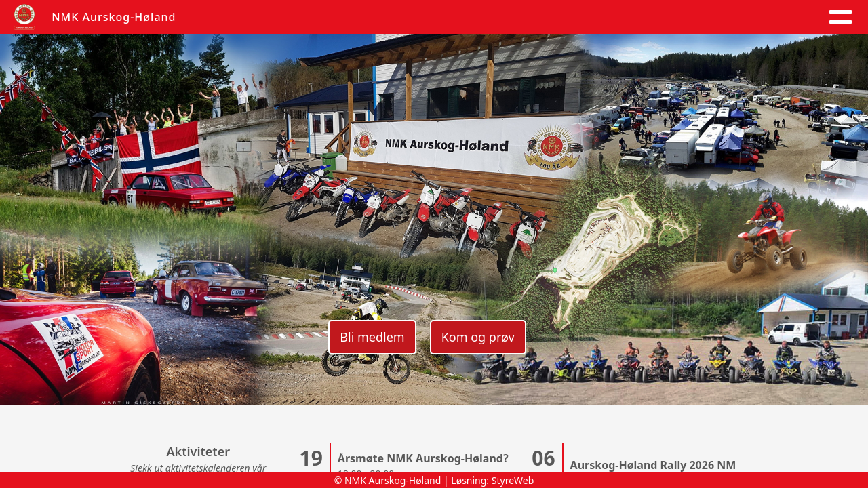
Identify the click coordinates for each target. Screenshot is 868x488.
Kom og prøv (478, 337)
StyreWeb (513, 480)
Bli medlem (372, 337)
